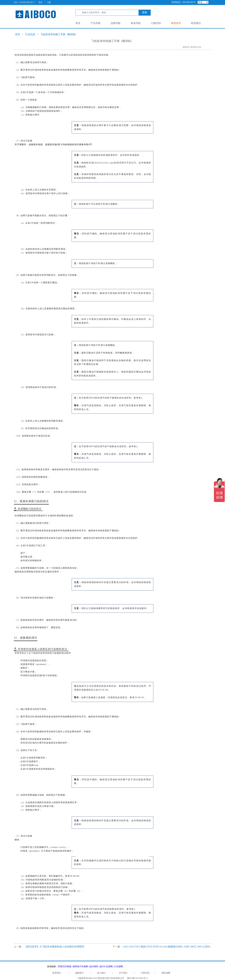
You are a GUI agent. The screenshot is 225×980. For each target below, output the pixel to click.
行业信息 (30, 34)
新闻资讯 (176, 23)
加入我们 (101, 973)
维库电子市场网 (80, 967)
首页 (78, 23)
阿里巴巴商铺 (65, 967)
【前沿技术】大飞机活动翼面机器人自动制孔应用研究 (54, 947)
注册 (49, 2)
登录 (40, 2)
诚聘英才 (80, 973)
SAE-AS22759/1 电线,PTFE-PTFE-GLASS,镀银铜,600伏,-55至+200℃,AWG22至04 (167, 947)
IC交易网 (119, 967)
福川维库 (94, 967)
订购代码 (156, 23)
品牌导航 (116, 23)
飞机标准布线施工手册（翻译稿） (59, 34)
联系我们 (196, 23)
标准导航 (136, 23)
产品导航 (96, 23)
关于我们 (123, 973)
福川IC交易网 (106, 967)
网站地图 (166, 973)
